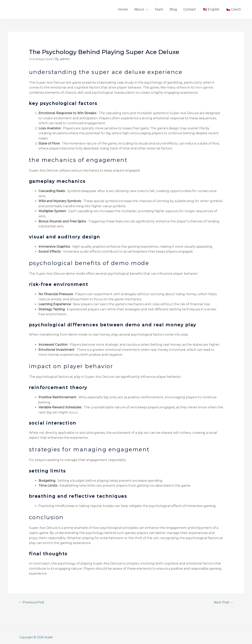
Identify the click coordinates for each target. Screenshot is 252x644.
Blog (173, 9)
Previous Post (31, 602)
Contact (190, 9)
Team (159, 9)
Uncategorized (41, 59)
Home (123, 9)
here (199, 87)
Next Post (224, 602)
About (139, 9)
